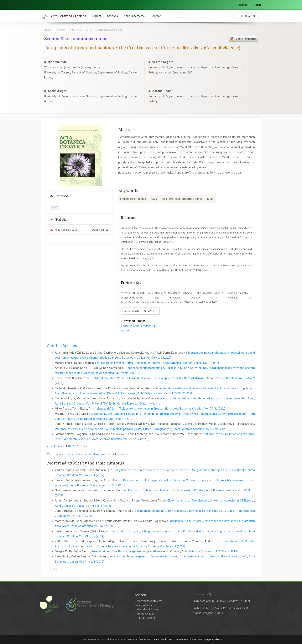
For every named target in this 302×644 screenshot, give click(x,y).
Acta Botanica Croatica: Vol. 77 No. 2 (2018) (166, 393)
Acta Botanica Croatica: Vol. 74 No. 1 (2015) (210, 551)
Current (97, 16)
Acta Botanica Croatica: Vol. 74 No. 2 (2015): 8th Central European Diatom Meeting (107, 404)
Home (47, 30)
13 (81, 446)
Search (248, 16)
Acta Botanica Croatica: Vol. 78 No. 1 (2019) (83, 506)
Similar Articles (62, 346)
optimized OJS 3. (215, 639)
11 (73, 446)
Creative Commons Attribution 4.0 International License (169, 639)
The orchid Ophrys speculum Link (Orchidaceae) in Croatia (166, 490)
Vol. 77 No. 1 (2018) (81, 30)
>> (87, 446)
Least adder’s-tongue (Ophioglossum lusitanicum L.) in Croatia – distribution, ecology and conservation (179, 531)
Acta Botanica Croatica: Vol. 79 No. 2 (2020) (143, 358)
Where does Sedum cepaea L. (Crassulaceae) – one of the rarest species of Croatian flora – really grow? (179, 556)
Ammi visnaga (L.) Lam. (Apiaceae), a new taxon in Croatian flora (130, 409)
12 (77, 446)
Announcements (135, 16)
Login (258, 5)
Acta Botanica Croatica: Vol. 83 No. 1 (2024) (191, 363)
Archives (113, 16)
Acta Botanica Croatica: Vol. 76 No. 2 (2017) (157, 546)
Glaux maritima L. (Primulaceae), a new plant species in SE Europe (211, 501)
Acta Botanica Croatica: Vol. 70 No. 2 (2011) (201, 409)
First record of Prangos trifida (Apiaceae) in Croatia (128, 363)
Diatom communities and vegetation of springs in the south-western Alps (207, 398)
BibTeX (125, 331)
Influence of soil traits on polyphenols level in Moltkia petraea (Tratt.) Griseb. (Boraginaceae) (114, 429)
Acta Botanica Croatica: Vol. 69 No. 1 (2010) (112, 373)
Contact (156, 16)
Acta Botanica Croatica (69, 16)
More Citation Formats (140, 311)
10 (69, 446)
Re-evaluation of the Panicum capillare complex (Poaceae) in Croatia (136, 551)
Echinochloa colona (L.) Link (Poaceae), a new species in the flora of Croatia (185, 511)
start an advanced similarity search (87, 454)
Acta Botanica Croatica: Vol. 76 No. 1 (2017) (105, 419)
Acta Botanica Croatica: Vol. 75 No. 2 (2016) (202, 429)
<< (49, 446)
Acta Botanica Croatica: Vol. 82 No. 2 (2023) (120, 439)
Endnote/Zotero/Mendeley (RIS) (139, 326)
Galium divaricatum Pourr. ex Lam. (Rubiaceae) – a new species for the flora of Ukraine (148, 378)
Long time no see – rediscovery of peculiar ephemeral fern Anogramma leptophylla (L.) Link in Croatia (180, 470)
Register (243, 5)
